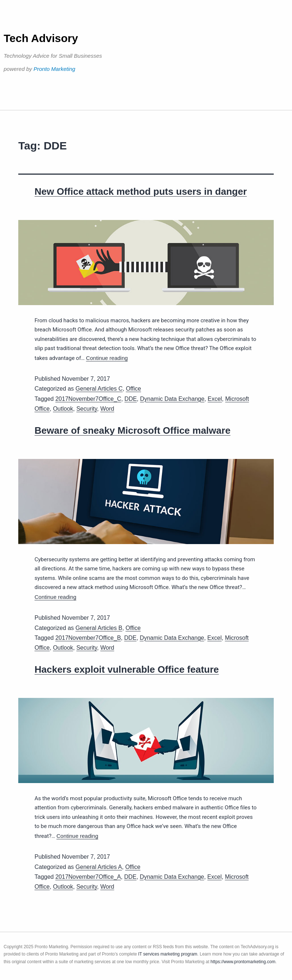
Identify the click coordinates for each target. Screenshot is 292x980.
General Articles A (99, 867)
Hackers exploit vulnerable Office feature (127, 669)
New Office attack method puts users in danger (141, 191)
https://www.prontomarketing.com (243, 962)
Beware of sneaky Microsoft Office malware (133, 430)
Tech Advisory (41, 38)
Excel (215, 399)
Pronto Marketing (54, 69)
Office (133, 389)
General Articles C (99, 389)
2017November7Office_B (88, 638)
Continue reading (107, 358)
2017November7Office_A (88, 877)
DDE (131, 399)
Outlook (63, 409)
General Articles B (99, 628)
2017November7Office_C (88, 399)
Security (87, 409)
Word (107, 409)
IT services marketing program (168, 954)
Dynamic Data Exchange (172, 399)
